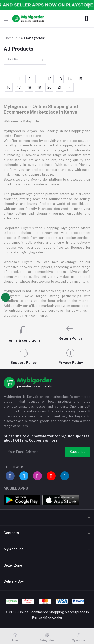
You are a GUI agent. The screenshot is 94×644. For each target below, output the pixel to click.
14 (70, 79)
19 (39, 87)
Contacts (11, 533)
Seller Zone (13, 565)
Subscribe (78, 452)
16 (9, 87)
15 (80, 79)
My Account (13, 549)
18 (29, 87)
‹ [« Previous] (9, 79)
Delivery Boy (14, 581)
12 (50, 79)
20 (49, 87)
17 (19, 87)
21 (60, 87)
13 (60, 79)
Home (9, 38)
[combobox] (25, 60)
